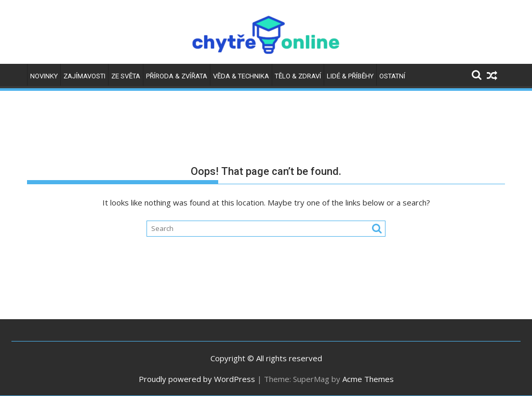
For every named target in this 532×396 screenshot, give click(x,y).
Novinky (44, 76)
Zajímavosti (84, 76)
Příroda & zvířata (177, 76)
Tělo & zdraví (298, 76)
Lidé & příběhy (350, 76)
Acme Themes (368, 379)
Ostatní (392, 76)
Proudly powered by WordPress (197, 379)
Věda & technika (241, 76)
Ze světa (126, 76)
